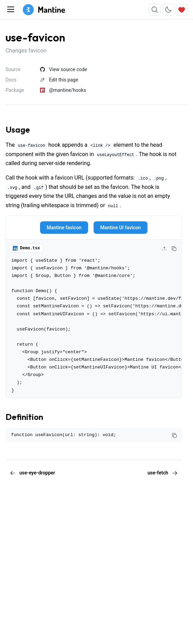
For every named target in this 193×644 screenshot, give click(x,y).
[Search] (155, 10)
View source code (64, 69)
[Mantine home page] (44, 10)
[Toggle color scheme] (168, 10)
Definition (24, 417)
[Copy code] (174, 249)
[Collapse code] (164, 249)
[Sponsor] (182, 10)
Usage (18, 129)
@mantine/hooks (63, 90)
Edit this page (59, 80)
